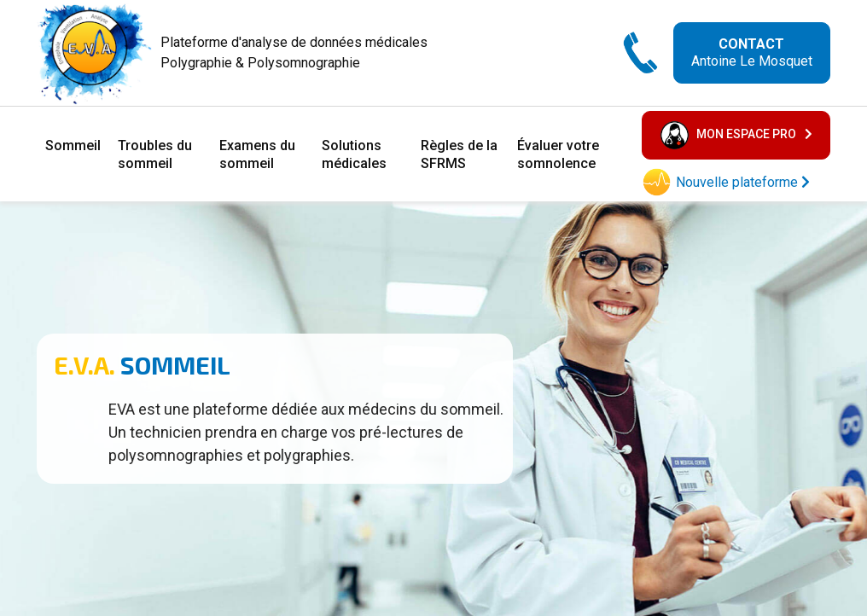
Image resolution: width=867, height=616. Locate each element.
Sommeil (73, 145)
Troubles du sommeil (155, 155)
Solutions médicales (354, 155)
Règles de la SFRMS (459, 155)
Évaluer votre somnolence (558, 155)
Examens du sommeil (257, 155)
